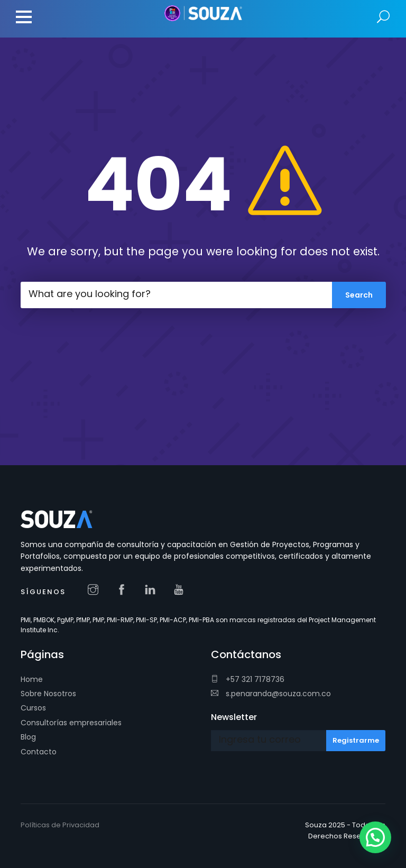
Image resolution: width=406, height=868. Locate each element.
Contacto (39, 752)
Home (32, 679)
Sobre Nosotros (48, 694)
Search (384, 17)
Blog (28, 737)
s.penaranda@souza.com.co (271, 694)
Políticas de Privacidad (60, 825)
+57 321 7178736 (248, 679)
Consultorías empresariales (71, 723)
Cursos (33, 708)
